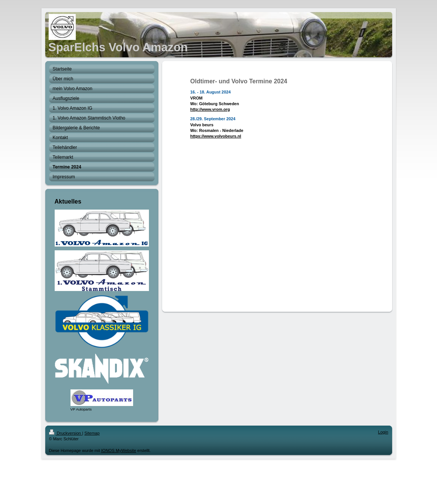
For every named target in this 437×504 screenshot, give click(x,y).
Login (383, 432)
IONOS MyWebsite (119, 450)
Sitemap (92, 433)
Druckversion (66, 433)
